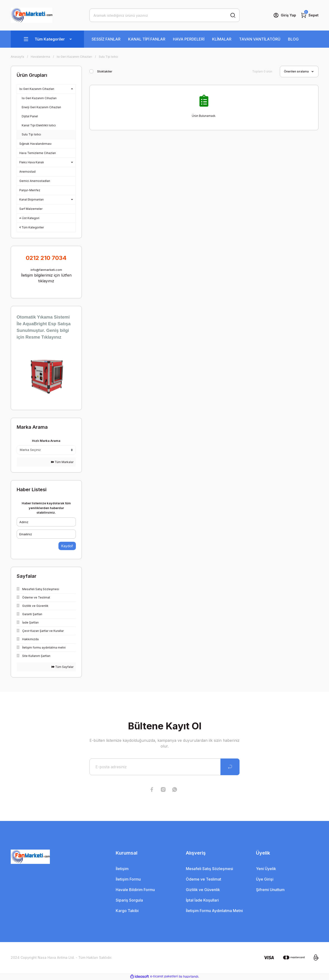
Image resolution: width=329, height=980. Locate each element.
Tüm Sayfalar (63, 667)
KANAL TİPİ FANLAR (147, 39)
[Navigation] (47, 39)
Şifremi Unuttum (270, 890)
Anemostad (27, 172)
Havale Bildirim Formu (135, 890)
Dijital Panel (30, 116)
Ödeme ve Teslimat (204, 879)
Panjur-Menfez (30, 190)
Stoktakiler (105, 71)
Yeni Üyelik (266, 869)
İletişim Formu (128, 879)
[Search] (164, 15)
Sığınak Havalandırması (35, 144)
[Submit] (230, 767)
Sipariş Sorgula (129, 900)
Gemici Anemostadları (35, 181)
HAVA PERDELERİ (189, 39)
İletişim (122, 869)
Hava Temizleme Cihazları (38, 153)
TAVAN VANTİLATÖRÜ (260, 39)
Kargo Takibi (127, 911)
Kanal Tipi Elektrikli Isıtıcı (39, 125)
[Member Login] (285, 15)
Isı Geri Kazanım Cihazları (37, 89)
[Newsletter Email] (164, 767)
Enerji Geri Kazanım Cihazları (41, 107)
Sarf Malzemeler (31, 209)
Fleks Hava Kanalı (32, 162)
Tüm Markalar (62, 462)
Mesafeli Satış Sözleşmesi (209, 869)
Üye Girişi (265, 879)
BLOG (293, 39)
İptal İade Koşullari (202, 900)
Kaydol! (67, 546)
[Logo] (32, 15)
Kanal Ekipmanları (31, 199)
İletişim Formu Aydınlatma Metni (214, 911)
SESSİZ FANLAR (106, 39)
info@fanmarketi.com (46, 270)
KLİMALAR (222, 39)
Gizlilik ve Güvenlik (203, 890)
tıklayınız (46, 281)
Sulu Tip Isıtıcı (108, 57)
